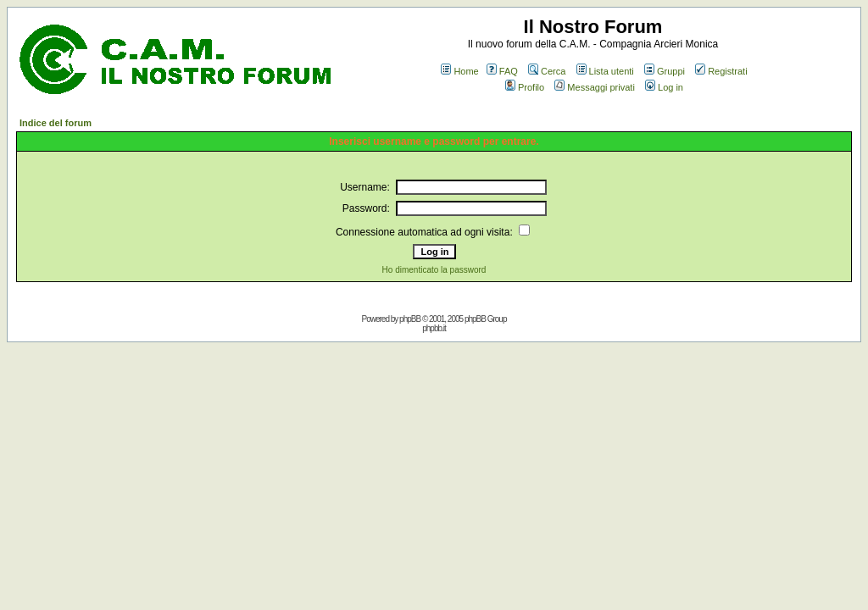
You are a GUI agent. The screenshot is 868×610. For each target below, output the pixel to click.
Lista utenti (605, 71)
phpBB (410, 319)
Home (459, 71)
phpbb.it (434, 328)
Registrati (721, 71)
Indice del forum (56, 123)
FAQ (502, 71)
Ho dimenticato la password (434, 270)
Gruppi (665, 71)
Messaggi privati (594, 87)
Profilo (525, 87)
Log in (664, 87)
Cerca (547, 71)
